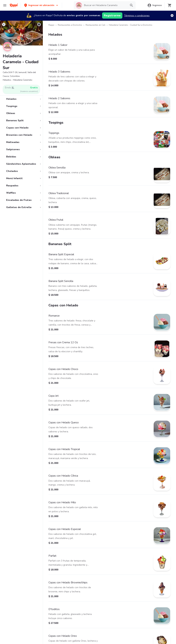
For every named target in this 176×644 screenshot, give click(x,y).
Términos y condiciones (137, 16)
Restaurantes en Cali (95, 25)
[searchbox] (105, 5)
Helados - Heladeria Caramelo (18, 80)
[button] (41, 5)
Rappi (51, 25)
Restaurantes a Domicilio (70, 25)
